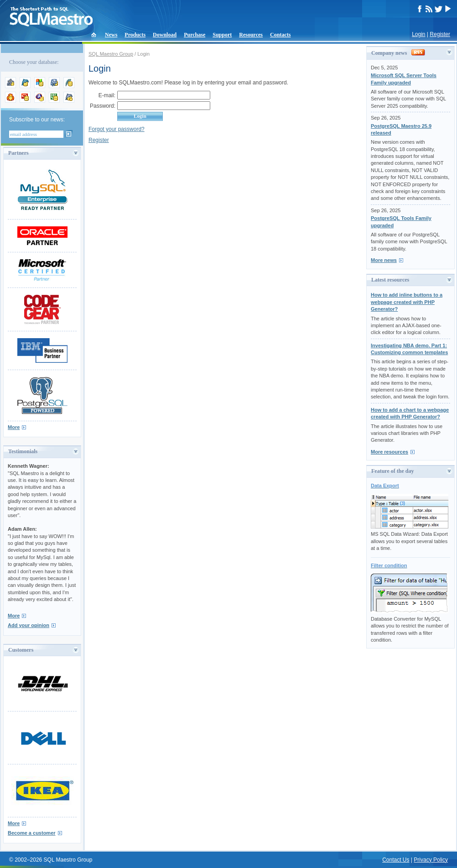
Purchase (195, 35)
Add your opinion (29, 625)
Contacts (280, 35)
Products (135, 35)
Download (165, 35)
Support (222, 35)
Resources (251, 35)
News (111, 35)
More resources (389, 452)
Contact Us (396, 860)
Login (418, 34)
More (14, 427)
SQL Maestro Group (111, 54)
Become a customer (32, 833)
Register (440, 34)
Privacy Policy (431, 860)
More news (384, 260)
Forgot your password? (117, 129)
